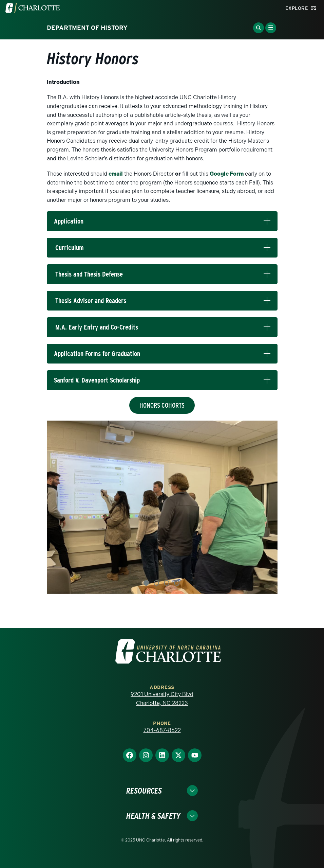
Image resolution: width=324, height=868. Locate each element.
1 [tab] (146, 583)
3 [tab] (167, 583)
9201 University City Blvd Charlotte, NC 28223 (162, 699)
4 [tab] (177, 583)
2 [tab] (156, 583)
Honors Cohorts (162, 405)
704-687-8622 (162, 730)
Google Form (227, 174)
